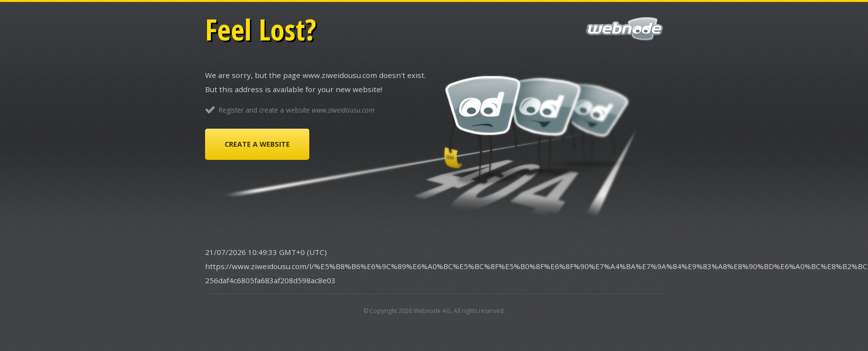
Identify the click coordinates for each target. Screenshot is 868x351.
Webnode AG (432, 311)
